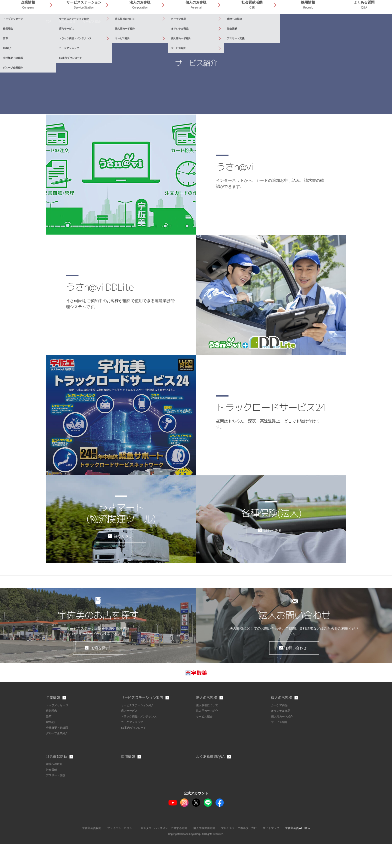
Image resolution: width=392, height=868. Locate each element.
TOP (49, 45)
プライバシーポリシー (115, 852)
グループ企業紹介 (58, 758)
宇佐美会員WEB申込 (305, 852)
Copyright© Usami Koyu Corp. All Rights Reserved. (196, 858)
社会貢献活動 (273, 25)
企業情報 (82, 25)
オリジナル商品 (281, 736)
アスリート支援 (56, 799)
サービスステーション (130, 25)
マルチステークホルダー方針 (242, 852)
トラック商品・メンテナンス (140, 741)
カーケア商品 (280, 730)
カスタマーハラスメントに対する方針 (161, 852)
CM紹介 (51, 747)
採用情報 (320, 25)
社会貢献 (52, 794)
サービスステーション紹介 (139, 730)
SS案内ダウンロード (135, 752)
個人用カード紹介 (283, 741)
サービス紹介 (205, 741)
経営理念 (52, 736)
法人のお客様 (178, 25)
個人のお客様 (225, 25)
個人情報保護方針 (205, 852)
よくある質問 (368, 25)
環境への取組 (55, 788)
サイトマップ (276, 852)
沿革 (49, 741)
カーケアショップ (133, 747)
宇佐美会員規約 (84, 852)
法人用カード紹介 (208, 736)
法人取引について (208, 730)
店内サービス (130, 736)
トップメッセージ (58, 730)
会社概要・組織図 (58, 752)
